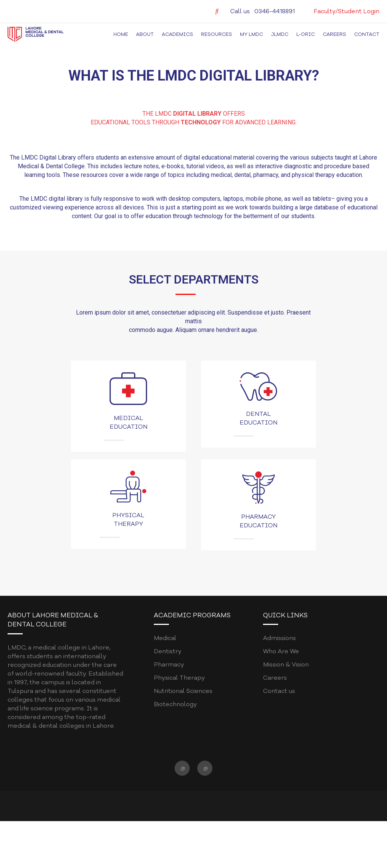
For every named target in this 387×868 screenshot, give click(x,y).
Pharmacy (169, 665)
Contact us (279, 691)
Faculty (325, 11)
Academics (177, 34)
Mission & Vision (286, 665)
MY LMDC (252, 34)
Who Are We (281, 651)
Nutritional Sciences (183, 691)
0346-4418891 (275, 11)
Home (121, 34)
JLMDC (280, 34)
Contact (367, 34)
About (145, 34)
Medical (165, 638)
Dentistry (168, 651)
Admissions (279, 638)
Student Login (359, 11)
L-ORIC (306, 34)
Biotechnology (175, 704)
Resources (217, 34)
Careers (334, 34)
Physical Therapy (179, 678)
